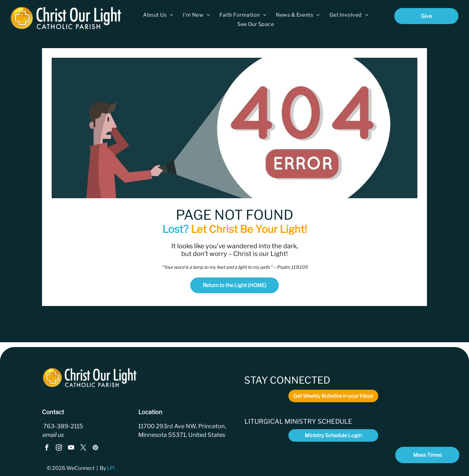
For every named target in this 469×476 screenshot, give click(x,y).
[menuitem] (158, 15)
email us (53, 435)
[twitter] (83, 448)
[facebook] (47, 448)
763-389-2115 (63, 426)
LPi (111, 468)
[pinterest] (95, 448)
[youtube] (71, 448)
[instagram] (59, 448)
